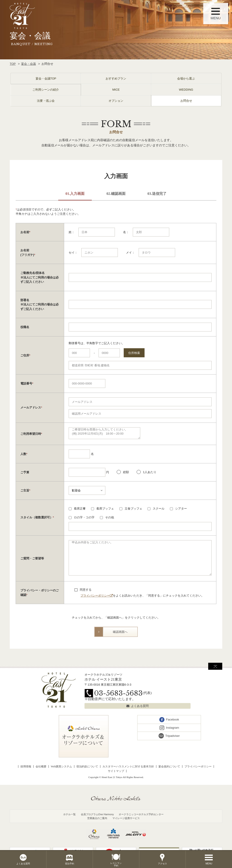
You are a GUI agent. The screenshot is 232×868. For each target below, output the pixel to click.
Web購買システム (61, 766)
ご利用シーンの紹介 (46, 90)
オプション (116, 101)
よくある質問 (140, 706)
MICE (116, 90)
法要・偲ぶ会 (46, 101)
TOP (13, 64)
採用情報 (26, 766)
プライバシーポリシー (95, 596)
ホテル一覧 (69, 814)
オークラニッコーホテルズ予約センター (141, 814)
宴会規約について (169, 766)
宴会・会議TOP (46, 79)
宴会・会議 (28, 64)
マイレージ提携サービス (126, 818)
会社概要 (41, 766)
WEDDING (186, 90)
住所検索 (134, 353)
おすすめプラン (116, 79)
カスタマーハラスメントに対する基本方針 (128, 766)
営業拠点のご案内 (97, 818)
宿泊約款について (87, 766)
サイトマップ (116, 771)
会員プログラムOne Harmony (97, 814)
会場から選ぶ (186, 79)
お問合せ (186, 101)
